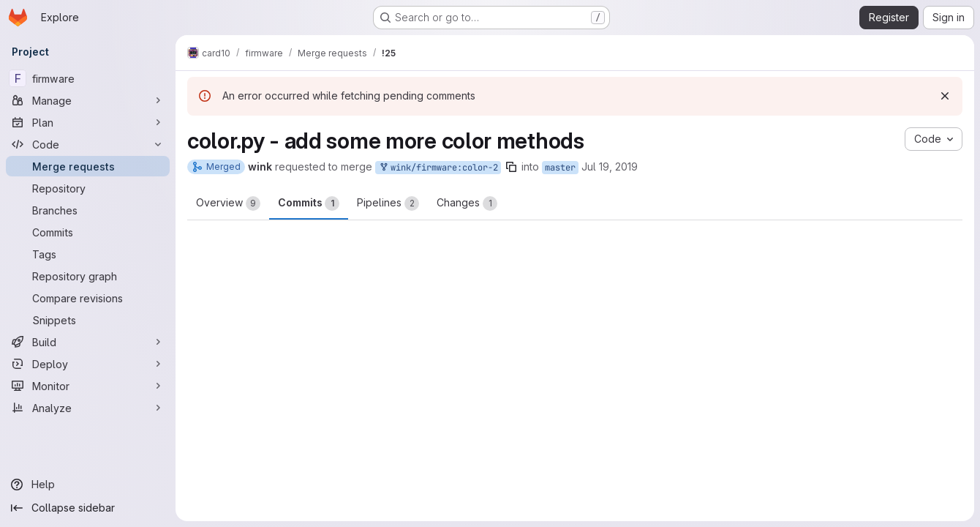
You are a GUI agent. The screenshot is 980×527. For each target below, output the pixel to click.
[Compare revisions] (88, 298)
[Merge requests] (88, 166)
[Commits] (88, 232)
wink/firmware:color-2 (438, 168)
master (560, 168)
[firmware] (88, 78)
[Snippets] (88, 320)
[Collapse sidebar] (88, 508)
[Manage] (88, 100)
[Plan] (88, 122)
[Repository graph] (88, 276)
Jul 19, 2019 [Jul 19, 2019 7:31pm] (610, 167)
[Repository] (88, 188)
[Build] (88, 342)
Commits (309, 203)
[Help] (88, 485)
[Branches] (88, 210)
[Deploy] (88, 364)
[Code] (88, 144)
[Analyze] (88, 408)
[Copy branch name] (511, 167)
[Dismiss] (945, 96)
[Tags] (88, 254)
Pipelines (388, 203)
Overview (228, 203)
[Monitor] (88, 386)
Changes (467, 203)
